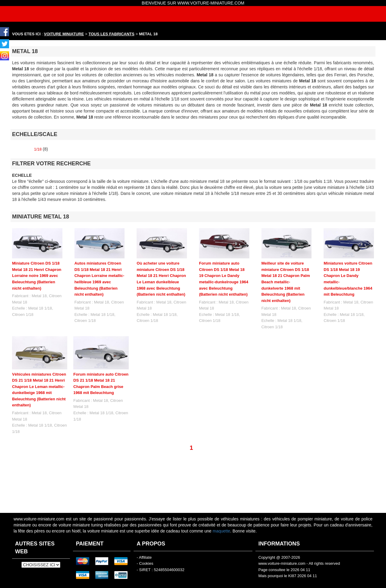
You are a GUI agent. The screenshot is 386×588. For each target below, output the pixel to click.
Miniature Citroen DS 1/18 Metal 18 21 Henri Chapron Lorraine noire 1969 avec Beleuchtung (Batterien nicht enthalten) (37, 276)
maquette (221, 531)
